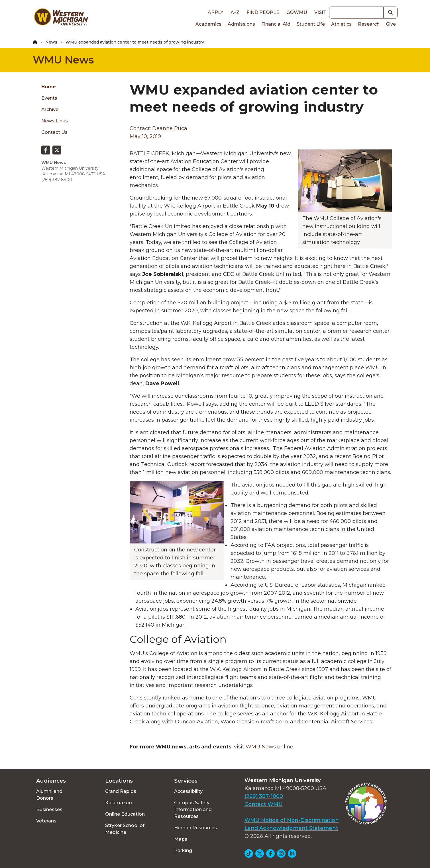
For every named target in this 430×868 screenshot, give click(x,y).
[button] (391, 13)
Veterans (46, 821)
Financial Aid (276, 24)
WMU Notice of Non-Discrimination (292, 820)
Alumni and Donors (49, 795)
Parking (183, 850)
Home (49, 87)
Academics (208, 24)
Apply (216, 12)
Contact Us (54, 132)
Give (391, 24)
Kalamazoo (119, 803)
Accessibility (188, 791)
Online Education (125, 814)
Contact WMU (264, 804)
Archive (50, 109)
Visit (320, 12)
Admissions (241, 24)
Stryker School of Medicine (125, 829)
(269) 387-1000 (264, 796)
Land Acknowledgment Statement (291, 828)
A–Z (235, 12)
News (51, 42)
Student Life (311, 24)
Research (369, 24)
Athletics (341, 24)
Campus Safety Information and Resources (193, 809)
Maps (181, 839)
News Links (55, 121)
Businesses (49, 809)
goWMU (297, 12)
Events (49, 98)
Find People (263, 12)
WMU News (63, 60)
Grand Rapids (121, 791)
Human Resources (195, 828)
